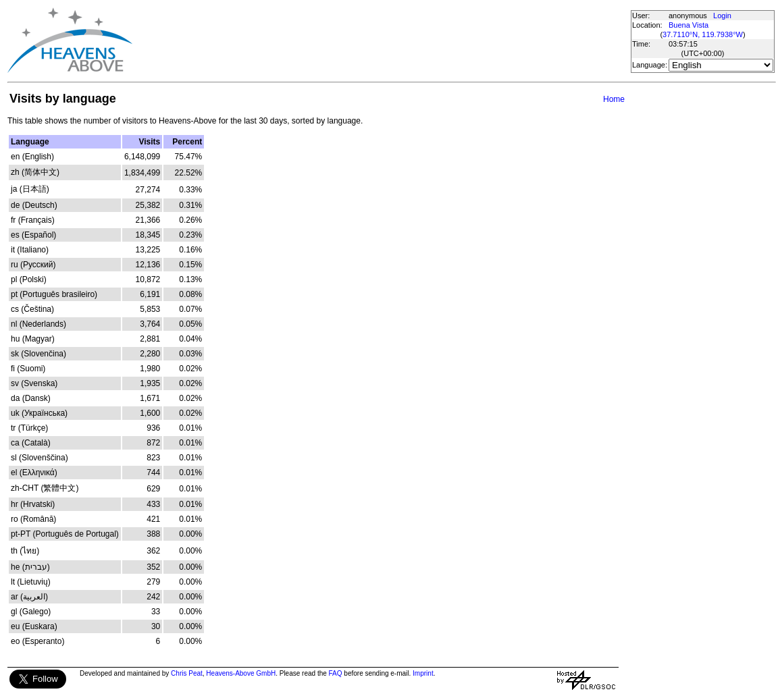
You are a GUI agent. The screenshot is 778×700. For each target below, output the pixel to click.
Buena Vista (689, 25)
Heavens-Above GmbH (241, 673)
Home (614, 99)
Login (722, 16)
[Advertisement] (381, 41)
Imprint (423, 673)
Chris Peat (187, 673)
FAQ (336, 673)
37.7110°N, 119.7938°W (703, 34)
